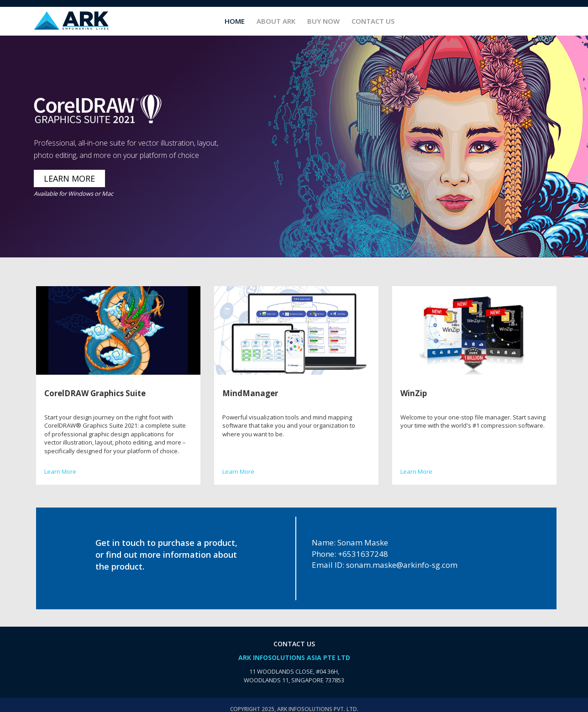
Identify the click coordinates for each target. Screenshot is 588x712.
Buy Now (323, 21)
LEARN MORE (69, 178)
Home (235, 21)
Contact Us (373, 21)
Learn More (60, 471)
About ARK (276, 21)
